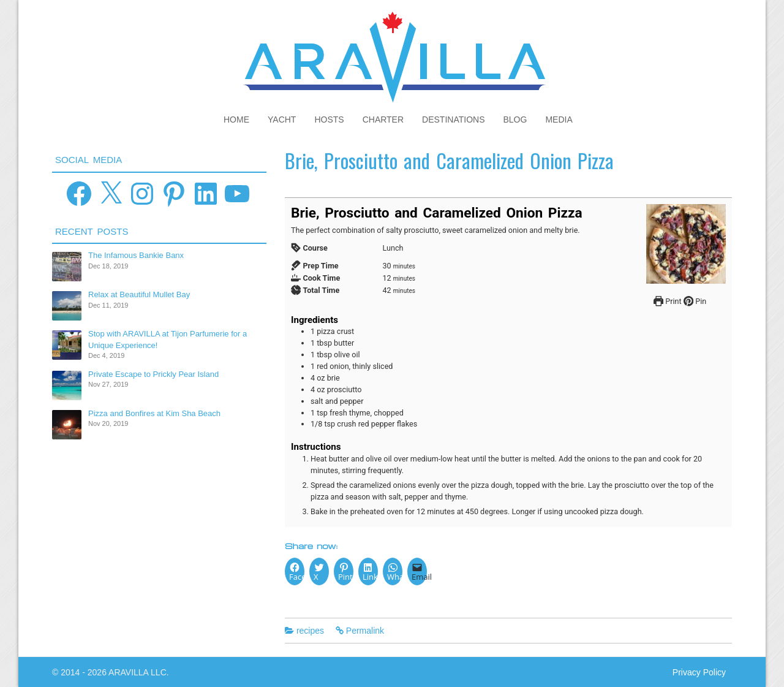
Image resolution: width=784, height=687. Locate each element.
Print (668, 301)
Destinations (453, 120)
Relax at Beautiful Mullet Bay (139, 294)
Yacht (282, 120)
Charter (383, 120)
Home (236, 120)
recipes (310, 631)
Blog (515, 120)
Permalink (365, 631)
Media (559, 120)
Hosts (329, 120)
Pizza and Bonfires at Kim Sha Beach (154, 413)
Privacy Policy (699, 672)
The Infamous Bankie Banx (136, 255)
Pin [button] (695, 301)
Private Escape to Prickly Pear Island (153, 374)
